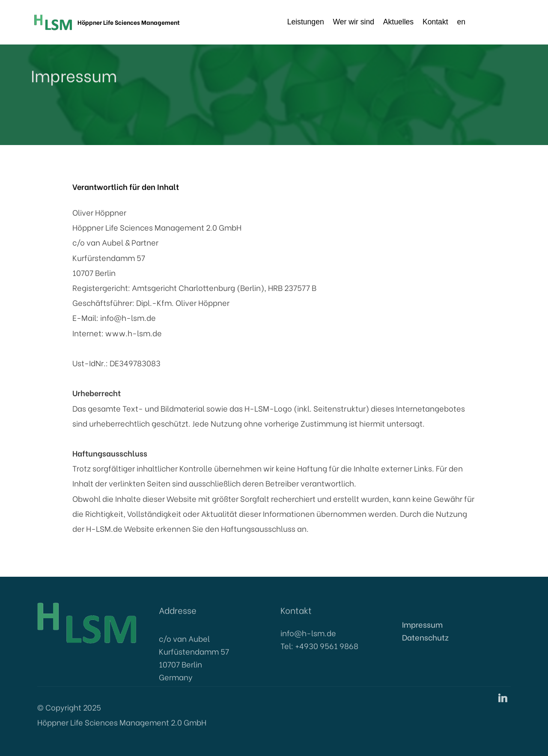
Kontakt (435, 22)
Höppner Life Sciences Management (129, 22)
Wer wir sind (354, 22)
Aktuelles (398, 22)
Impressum (422, 633)
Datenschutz (425, 646)
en (483, 22)
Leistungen (306, 22)
